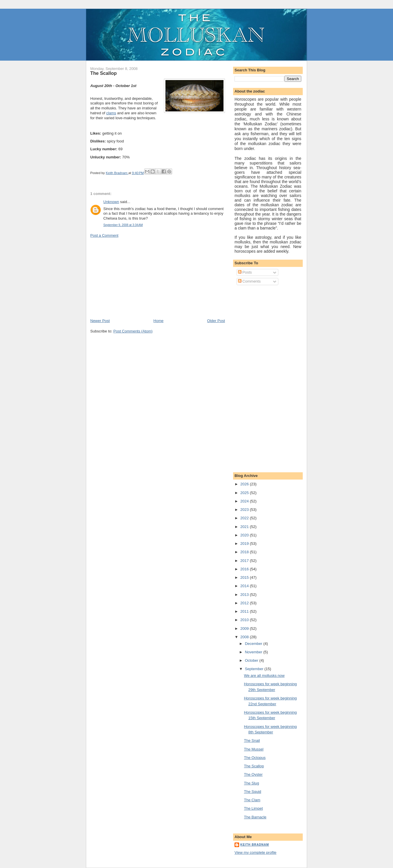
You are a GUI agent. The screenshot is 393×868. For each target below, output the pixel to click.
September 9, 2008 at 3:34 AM (123, 225)
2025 (245, 493)
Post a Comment (104, 235)
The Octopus (255, 758)
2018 (245, 552)
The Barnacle (255, 817)
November (254, 652)
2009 (245, 629)
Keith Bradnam (255, 845)
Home (159, 321)
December (254, 644)
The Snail (252, 740)
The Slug (251, 783)
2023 (245, 510)
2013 (245, 595)
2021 (245, 527)
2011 (245, 611)
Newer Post (100, 321)
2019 (245, 544)
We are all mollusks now (264, 676)
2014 (245, 586)
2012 (245, 603)
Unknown (111, 202)
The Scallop (254, 766)
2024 (245, 501)
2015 (245, 577)
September (255, 669)
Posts (245, 272)
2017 (245, 561)
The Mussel (254, 749)
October (252, 660)
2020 (245, 535)
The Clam (252, 800)
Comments (249, 281)
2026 (245, 484)
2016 (245, 569)
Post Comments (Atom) (133, 331)
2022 (245, 518)
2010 (245, 620)
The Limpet (253, 808)
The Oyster (253, 774)
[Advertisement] (134, 278)
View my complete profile (255, 852)
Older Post (216, 321)
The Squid (252, 792)
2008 (245, 637)
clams (111, 113)
